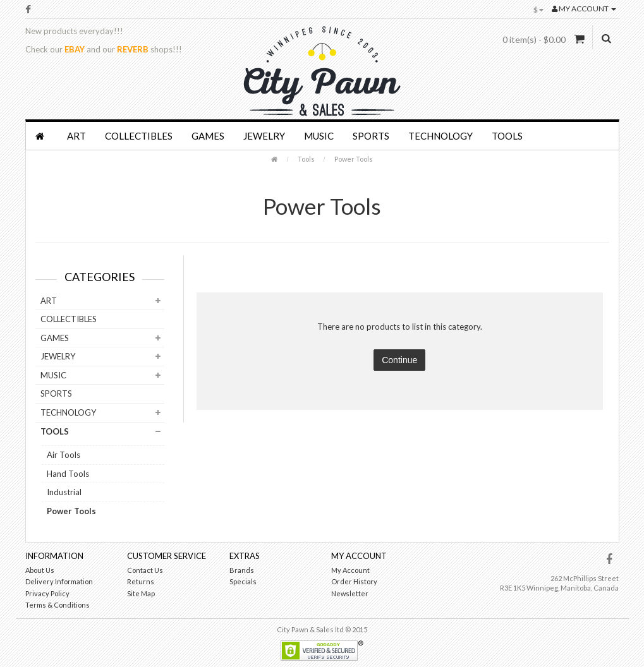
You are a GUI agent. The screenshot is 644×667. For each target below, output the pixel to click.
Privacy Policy (47, 593)
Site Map (141, 593)
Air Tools (64, 455)
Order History (354, 581)
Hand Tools (68, 474)
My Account (350, 570)
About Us (40, 570)
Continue (399, 360)
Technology (440, 136)
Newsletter (350, 593)
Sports (371, 136)
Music (319, 136)
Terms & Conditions (58, 605)
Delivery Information (59, 581)
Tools (507, 136)
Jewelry (264, 136)
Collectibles (139, 136)
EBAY (75, 49)
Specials (243, 581)
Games (208, 136)
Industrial (64, 492)
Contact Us (145, 570)
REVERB (133, 49)
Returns (141, 581)
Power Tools (354, 159)
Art (76, 136)
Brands (242, 570)
